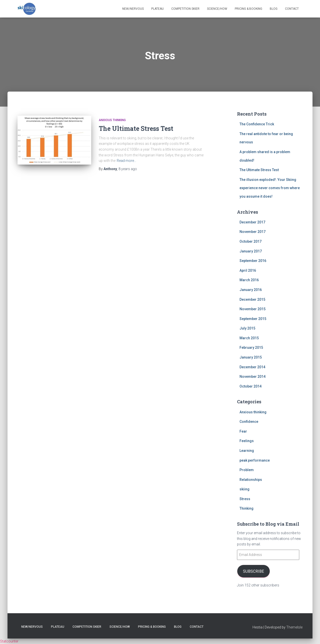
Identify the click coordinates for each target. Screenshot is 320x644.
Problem (247, 470)
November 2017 (252, 232)
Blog (274, 9)
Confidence (249, 422)
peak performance (255, 460)
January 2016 (251, 290)
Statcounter (9, 641)
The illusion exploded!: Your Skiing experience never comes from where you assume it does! (270, 188)
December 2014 (252, 367)
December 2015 (252, 299)
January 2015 (251, 357)
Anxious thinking (112, 120)
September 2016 (253, 261)
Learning (247, 451)
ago (128, 169)
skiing (244, 489)
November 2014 (252, 377)
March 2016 (249, 280)
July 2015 (247, 328)
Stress (245, 499)
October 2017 (250, 241)
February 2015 (251, 348)
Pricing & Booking (248, 9)
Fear (243, 431)
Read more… (126, 161)
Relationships (251, 480)
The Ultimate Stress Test (136, 128)
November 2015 (252, 309)
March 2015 (249, 338)
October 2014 (250, 386)
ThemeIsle (294, 627)
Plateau (157, 9)
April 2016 (248, 270)
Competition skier (185, 9)
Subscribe (253, 571)
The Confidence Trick (257, 124)
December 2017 (252, 222)
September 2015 (253, 319)
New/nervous (133, 9)
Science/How (217, 9)
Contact (292, 9)
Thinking (246, 508)
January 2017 (251, 251)
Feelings (247, 441)
